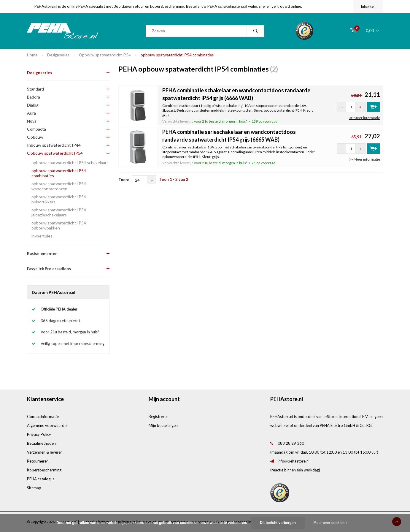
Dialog (33, 105)
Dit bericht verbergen (278, 523)
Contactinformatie (43, 417)
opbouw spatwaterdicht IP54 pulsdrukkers (59, 199)
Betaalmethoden (41, 443)
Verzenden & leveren (45, 452)
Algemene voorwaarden (48, 425)
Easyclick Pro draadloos (49, 269)
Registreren (159, 417)
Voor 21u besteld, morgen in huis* (70, 332)
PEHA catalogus (41, 479)
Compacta (36, 129)
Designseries (58, 55)
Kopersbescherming (44, 470)
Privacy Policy (39, 434)
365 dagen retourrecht (60, 321)
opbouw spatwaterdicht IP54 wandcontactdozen (59, 186)
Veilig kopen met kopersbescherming (73, 343)
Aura (31, 113)
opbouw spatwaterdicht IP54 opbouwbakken (59, 225)
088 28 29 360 (291, 443)
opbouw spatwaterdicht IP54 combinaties (177, 55)
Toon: (124, 180)
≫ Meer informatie (365, 118)
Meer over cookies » (331, 523)
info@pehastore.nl (294, 461)
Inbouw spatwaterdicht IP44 (54, 145)
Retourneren (38, 461)
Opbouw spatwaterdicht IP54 (105, 55)
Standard (35, 89)
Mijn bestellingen (163, 425)
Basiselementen (42, 254)
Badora (34, 97)
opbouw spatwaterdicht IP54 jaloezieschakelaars (59, 212)
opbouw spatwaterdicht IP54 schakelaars (70, 163)
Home (32, 55)
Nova (32, 121)
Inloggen (368, 6)
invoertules (42, 236)
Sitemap (34, 488)
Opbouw (35, 137)
